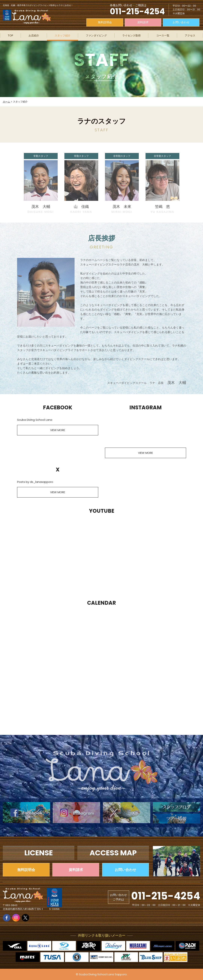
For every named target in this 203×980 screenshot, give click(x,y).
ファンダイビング (96, 35)
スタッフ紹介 (63, 35)
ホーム (6, 102)
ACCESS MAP (113, 853)
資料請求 (143, 22)
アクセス (190, 35)
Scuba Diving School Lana (35, 420)
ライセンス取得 (131, 35)
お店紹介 (34, 35)
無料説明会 (105, 22)
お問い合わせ (181, 22)
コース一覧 (163, 35)
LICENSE (39, 853)
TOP (10, 35)
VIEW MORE (58, 430)
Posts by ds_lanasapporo (35, 482)
